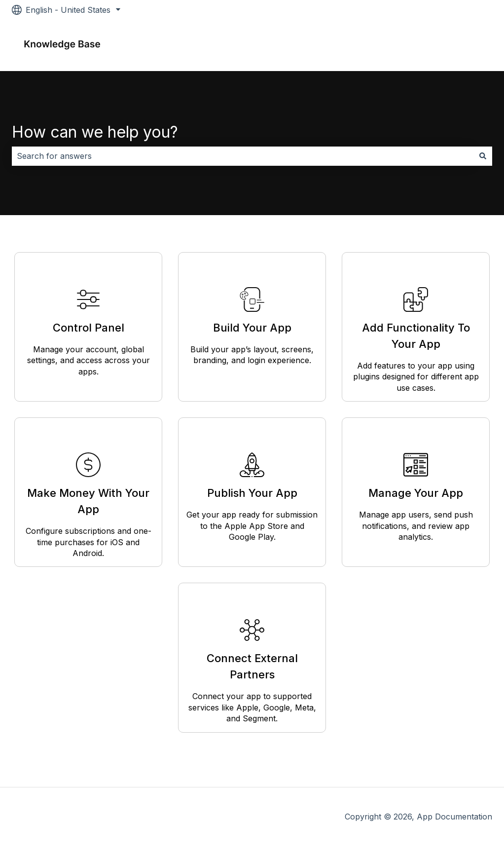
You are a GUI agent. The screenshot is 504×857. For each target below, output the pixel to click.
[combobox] (243, 156)
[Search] (483, 156)
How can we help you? (95, 132)
